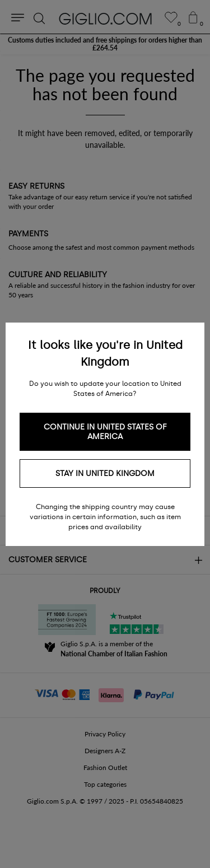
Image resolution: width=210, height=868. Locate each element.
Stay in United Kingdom (105, 473)
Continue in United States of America (105, 432)
